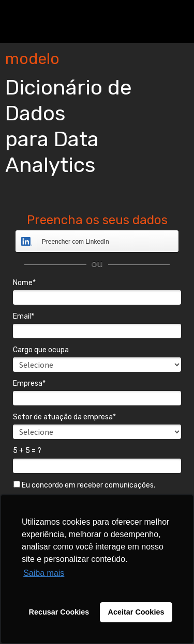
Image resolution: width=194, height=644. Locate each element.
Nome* (24, 283)
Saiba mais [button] (44, 573)
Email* (24, 316)
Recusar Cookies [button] (59, 612)
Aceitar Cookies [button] (136, 612)
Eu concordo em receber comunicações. (84, 485)
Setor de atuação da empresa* (64, 417)
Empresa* (29, 383)
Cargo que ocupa (41, 350)
